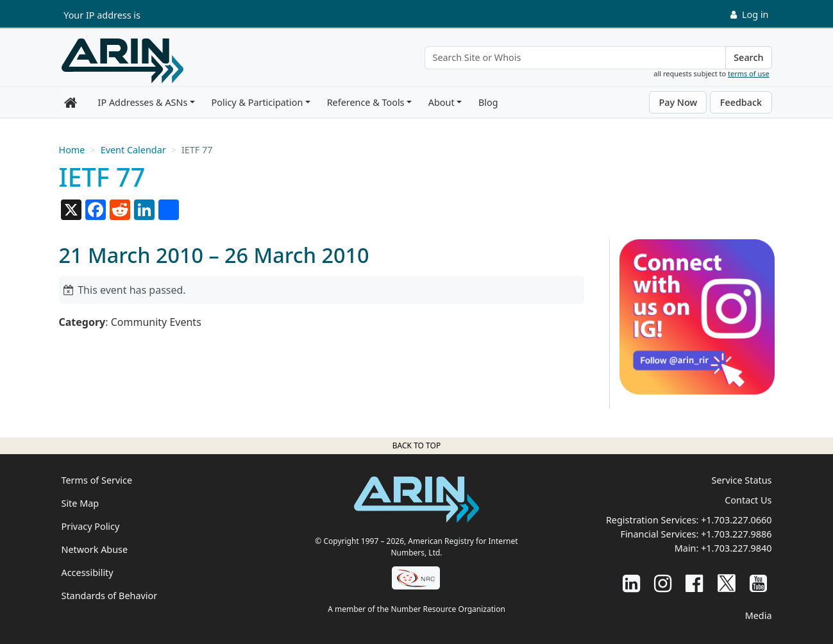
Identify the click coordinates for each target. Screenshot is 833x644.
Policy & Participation (257, 102)
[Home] (122, 61)
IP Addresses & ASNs (143, 102)
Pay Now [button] (678, 102)
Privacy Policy (91, 526)
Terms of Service (97, 480)
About (442, 102)
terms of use (749, 73)
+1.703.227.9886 (736, 534)
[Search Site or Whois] (576, 58)
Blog (488, 102)
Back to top (416, 445)
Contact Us (748, 500)
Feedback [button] (741, 102)
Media (759, 615)
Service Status (742, 480)
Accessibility (88, 572)
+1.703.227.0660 (736, 520)
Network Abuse (95, 549)
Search (748, 57)
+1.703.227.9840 (736, 548)
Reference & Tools (366, 102)
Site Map (80, 503)
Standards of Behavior (110, 596)
